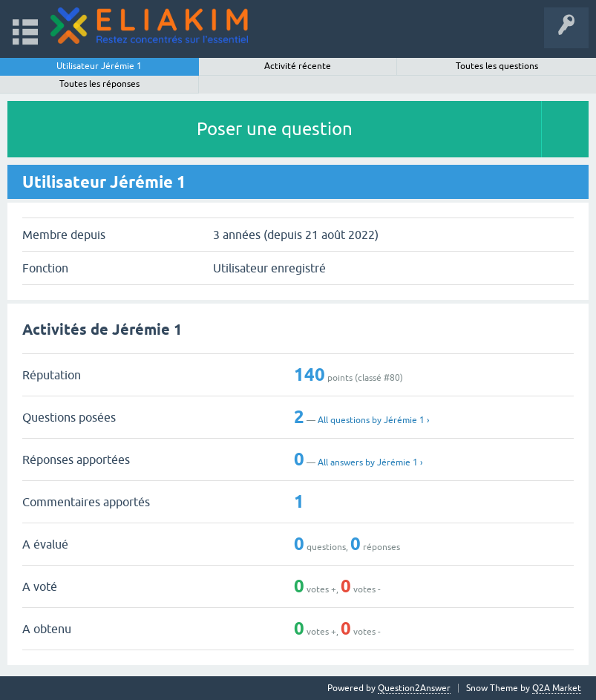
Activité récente (298, 66)
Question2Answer (414, 688)
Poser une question (275, 129)
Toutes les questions (497, 66)
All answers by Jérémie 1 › (370, 462)
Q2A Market (557, 688)
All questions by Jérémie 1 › (373, 420)
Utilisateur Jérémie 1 (99, 66)
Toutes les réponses (99, 84)
